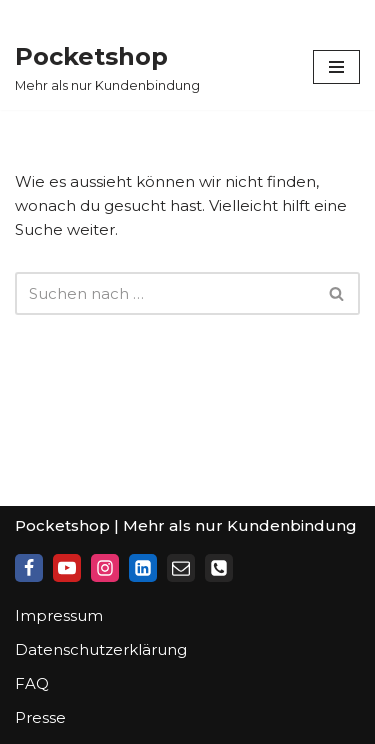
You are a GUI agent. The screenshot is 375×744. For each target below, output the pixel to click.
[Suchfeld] (165, 293)
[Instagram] (105, 568)
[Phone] (219, 568)
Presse (40, 717)
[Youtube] (67, 568)
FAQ (32, 683)
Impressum (59, 615)
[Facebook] (29, 568)
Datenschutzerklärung (101, 649)
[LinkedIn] (143, 568)
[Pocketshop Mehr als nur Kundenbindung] (107, 67)
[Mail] (181, 568)
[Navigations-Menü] (336, 67)
